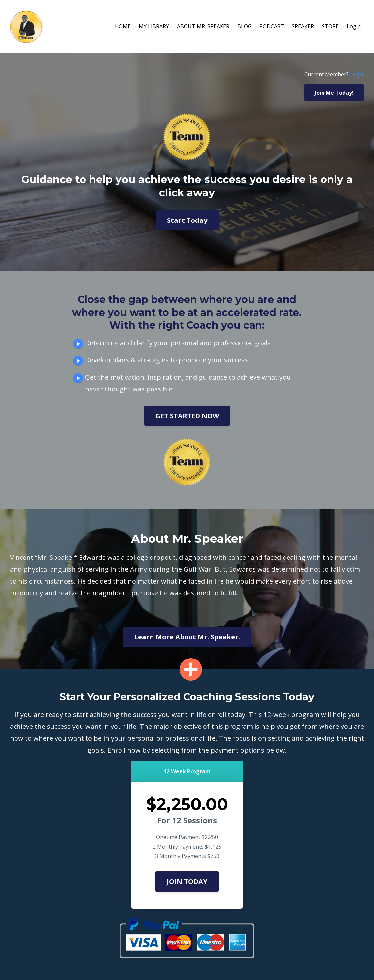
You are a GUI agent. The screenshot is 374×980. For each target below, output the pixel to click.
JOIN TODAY (187, 881)
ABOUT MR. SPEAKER (203, 26)
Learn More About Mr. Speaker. (187, 637)
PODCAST (272, 26)
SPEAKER (303, 26)
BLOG (244, 26)
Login (354, 26)
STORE (330, 26)
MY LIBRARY (154, 26)
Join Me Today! (334, 93)
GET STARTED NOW (187, 416)
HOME (123, 26)
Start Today (187, 220)
